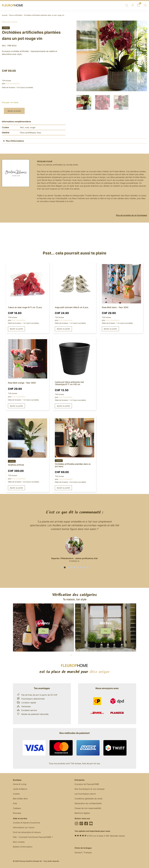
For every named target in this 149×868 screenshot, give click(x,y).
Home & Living (20, 784)
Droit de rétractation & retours (27, 832)
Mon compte (19, 842)
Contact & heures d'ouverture (26, 823)
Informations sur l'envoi (24, 827)
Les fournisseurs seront (85, 794)
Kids (15, 803)
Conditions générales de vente (88, 799)
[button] (62, 567)
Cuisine (16, 794)
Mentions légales (82, 813)
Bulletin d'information (23, 847)
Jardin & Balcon (20, 789)
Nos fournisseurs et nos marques (90, 789)
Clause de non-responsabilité (88, 808)
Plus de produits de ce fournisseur (132, 215)
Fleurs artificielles (16, 15)
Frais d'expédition (13, 83)
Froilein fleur (9, 22)
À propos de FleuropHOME (87, 784)
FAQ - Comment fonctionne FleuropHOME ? (33, 837)
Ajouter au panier (14, 111)
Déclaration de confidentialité (88, 803)
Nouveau (17, 813)
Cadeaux (17, 808)
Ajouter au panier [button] (16, 329)
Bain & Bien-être (20, 799)
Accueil (5, 15)
